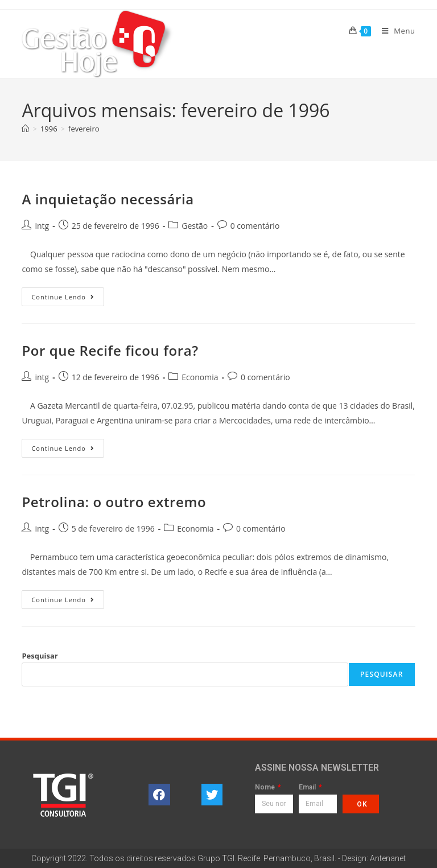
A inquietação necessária (108, 199)
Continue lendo (68, 294)
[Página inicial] (25, 129)
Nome (266, 787)
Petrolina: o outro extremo (114, 502)
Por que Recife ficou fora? (110, 350)
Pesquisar (40, 656)
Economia (200, 377)
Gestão (195, 226)
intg (42, 226)
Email (308, 787)
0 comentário (255, 226)
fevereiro (84, 129)
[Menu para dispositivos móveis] (394, 31)
